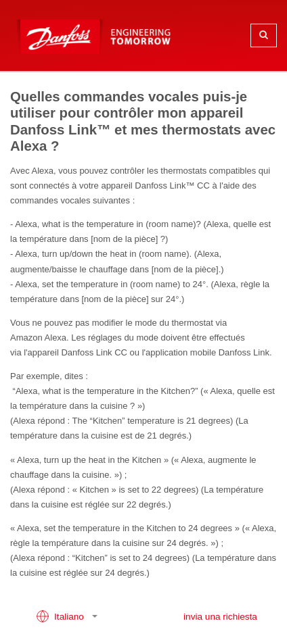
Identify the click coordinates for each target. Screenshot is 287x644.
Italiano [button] (61, 616)
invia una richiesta (220, 617)
